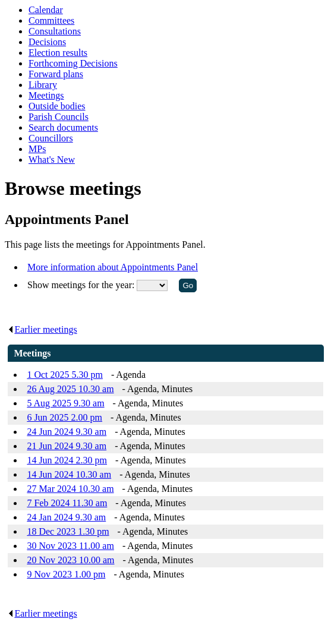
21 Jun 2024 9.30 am (67, 446)
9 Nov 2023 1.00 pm (66, 574)
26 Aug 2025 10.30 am (70, 389)
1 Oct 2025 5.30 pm (65, 375)
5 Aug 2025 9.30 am (65, 403)
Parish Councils (59, 117)
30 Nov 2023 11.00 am (70, 546)
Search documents (63, 127)
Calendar (46, 10)
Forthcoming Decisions (73, 63)
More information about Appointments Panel (113, 267)
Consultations (55, 31)
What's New (52, 160)
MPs (37, 149)
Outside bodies (57, 106)
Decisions (47, 42)
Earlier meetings (42, 329)
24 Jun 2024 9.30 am (67, 432)
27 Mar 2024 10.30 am (70, 489)
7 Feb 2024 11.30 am (67, 503)
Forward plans (56, 74)
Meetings (46, 95)
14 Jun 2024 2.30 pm (67, 460)
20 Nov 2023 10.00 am (70, 560)
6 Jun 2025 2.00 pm (64, 417)
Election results (58, 53)
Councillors (51, 138)
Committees (51, 20)
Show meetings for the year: (82, 285)
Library (43, 85)
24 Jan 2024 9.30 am (66, 517)
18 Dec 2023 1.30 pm (68, 531)
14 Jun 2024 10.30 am (69, 474)
